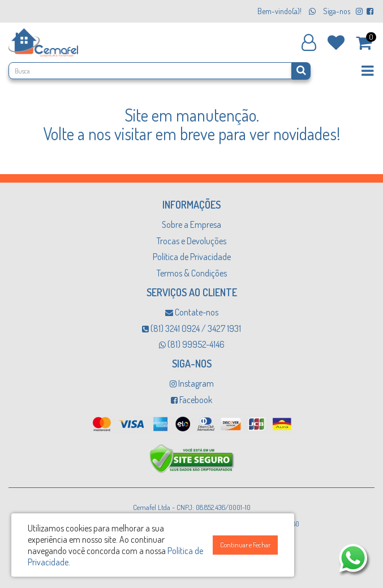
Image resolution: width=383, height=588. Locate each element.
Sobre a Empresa (192, 224)
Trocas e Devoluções (192, 241)
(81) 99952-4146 (192, 344)
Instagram (192, 383)
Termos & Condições (192, 273)
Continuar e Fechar (245, 545)
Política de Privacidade (192, 257)
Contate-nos (192, 312)
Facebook (192, 400)
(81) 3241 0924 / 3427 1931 (192, 328)
